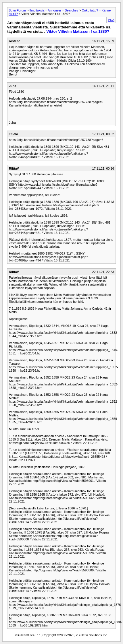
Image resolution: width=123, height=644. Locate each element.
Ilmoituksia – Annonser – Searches (54, 10)
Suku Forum (17, 10)
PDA (111, 20)
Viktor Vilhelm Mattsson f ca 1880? (78, 31)
